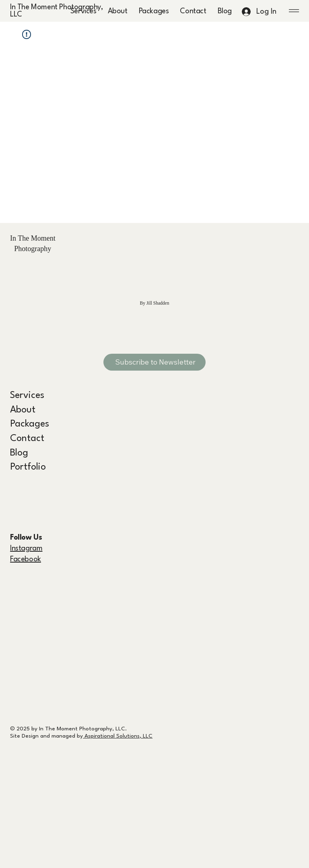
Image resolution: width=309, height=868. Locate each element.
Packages (30, 424)
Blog (19, 453)
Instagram (26, 548)
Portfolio (28, 467)
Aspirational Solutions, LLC (118, 736)
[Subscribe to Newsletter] (154, 362)
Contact (27, 439)
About (23, 410)
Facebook (26, 559)
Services (27, 396)
